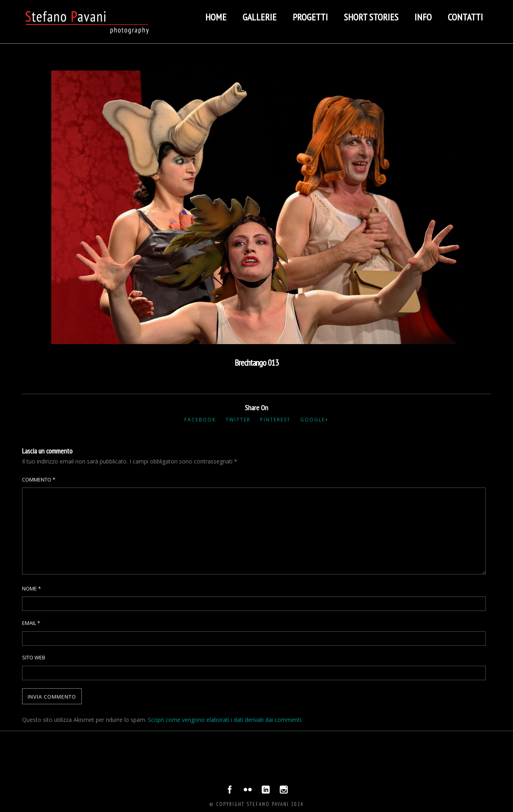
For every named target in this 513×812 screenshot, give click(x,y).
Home (216, 17)
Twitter (238, 420)
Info (423, 17)
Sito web (34, 657)
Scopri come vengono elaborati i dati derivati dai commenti (224, 720)
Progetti (310, 17)
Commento (39, 480)
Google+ (314, 420)
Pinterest (275, 420)
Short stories (371, 17)
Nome (31, 588)
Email (31, 623)
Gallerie (260, 17)
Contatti (465, 17)
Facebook (200, 420)
